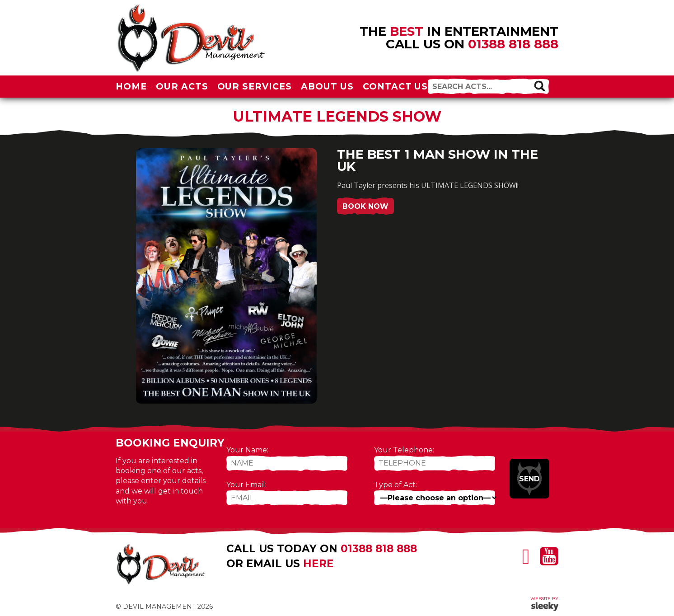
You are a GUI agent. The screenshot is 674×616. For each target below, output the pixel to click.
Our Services (255, 86)
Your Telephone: (404, 450)
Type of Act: (396, 485)
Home (131, 86)
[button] (539, 86)
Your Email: (246, 485)
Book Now (365, 206)
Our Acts (182, 86)
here (318, 564)
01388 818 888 (513, 44)
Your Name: (247, 450)
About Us (327, 86)
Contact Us (396, 86)
